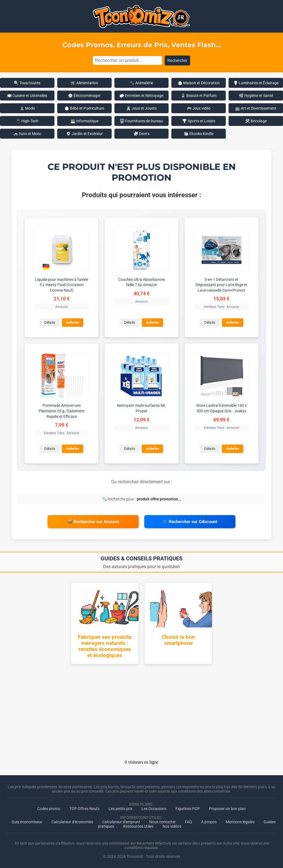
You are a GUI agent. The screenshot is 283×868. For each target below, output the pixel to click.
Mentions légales (240, 822)
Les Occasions (154, 809)
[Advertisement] (141, 714)
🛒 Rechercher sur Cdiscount (190, 522)
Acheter (73, 323)
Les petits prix (120, 809)
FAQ (188, 822)
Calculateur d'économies (72, 822)
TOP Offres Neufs (84, 809)
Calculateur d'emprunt (121, 822)
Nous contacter (163, 822)
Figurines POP (188, 809)
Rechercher (177, 60)
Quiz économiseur (27, 822)
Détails (50, 323)
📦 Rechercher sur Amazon (93, 522)
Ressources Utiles (138, 826)
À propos (209, 822)
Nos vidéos (172, 826)
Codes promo (49, 809)
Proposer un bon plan (227, 809)
